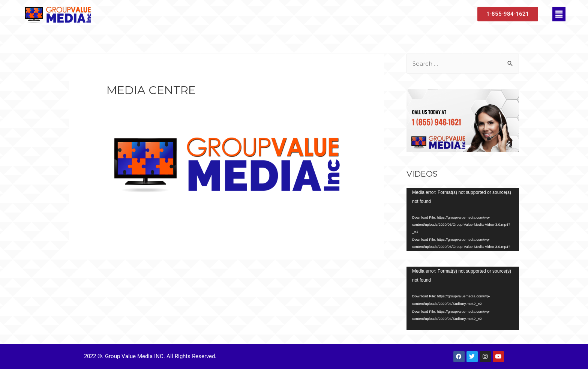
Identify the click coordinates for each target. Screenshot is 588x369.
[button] (559, 14)
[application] (463, 220)
